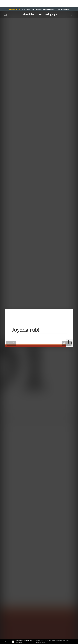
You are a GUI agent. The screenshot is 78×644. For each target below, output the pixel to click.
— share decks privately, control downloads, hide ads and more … (39, 9)
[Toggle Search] (71, 15)
